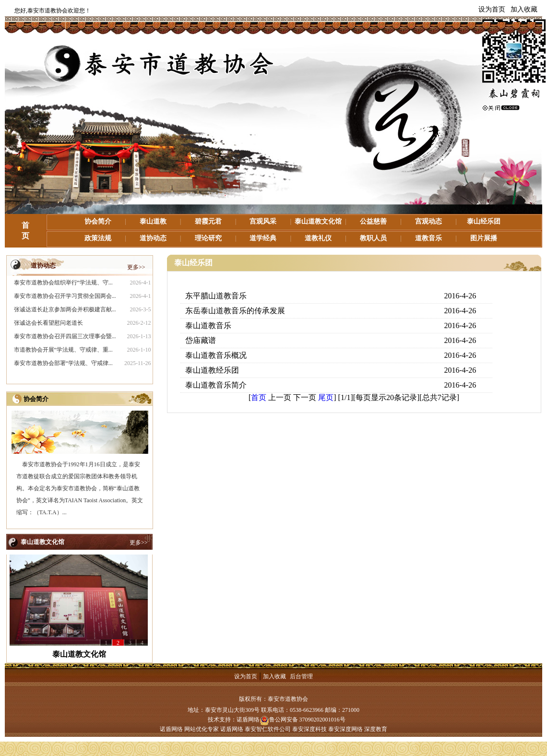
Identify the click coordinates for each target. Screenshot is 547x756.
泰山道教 (153, 221)
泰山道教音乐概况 (216, 355)
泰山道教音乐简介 (216, 385)
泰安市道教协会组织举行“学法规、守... (63, 283)
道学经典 (263, 238)
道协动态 (153, 238)
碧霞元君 (208, 221)
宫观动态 (428, 221)
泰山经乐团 (484, 221)
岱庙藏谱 (201, 340)
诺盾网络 (248, 720)
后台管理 (301, 676)
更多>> (136, 267)
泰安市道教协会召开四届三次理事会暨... (65, 336)
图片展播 (484, 238)
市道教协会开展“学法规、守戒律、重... (63, 350)
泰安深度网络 (345, 729)
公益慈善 (373, 221)
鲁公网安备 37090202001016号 (303, 720)
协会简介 (98, 221)
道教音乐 (428, 238)
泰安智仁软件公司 (268, 729)
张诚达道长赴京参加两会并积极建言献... (65, 309)
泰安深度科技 (309, 729)
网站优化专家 (202, 729)
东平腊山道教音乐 (216, 296)
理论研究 (208, 238)
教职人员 (373, 238)
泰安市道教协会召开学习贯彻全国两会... (65, 296)
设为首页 (492, 9)
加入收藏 (524, 9)
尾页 (326, 397)
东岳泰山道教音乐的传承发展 (235, 311)
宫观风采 (263, 221)
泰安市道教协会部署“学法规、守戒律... (63, 363)
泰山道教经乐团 (212, 370)
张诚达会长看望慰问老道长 (48, 323)
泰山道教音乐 (208, 325)
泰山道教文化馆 (318, 221)
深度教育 (376, 729)
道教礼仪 (318, 238)
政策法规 (98, 238)
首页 (259, 397)
